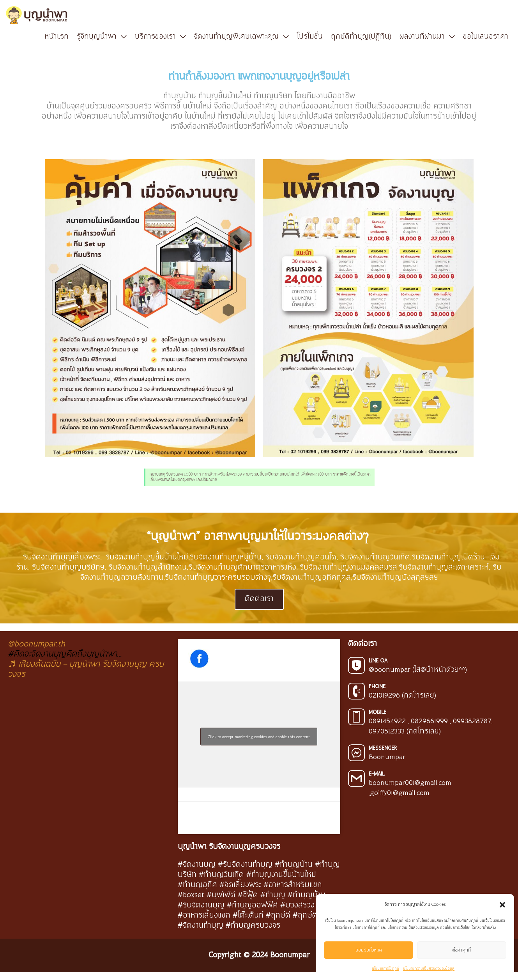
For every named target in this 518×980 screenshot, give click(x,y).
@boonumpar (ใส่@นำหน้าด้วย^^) (418, 670)
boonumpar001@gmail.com (410, 783)
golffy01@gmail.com (400, 793)
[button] (502, 905)
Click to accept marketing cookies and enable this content (259, 736)
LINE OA (378, 661)
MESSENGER (383, 748)
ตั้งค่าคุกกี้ (462, 950)
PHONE (377, 687)
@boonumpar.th (36, 644)
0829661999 (429, 721)
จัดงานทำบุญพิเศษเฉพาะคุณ (236, 37)
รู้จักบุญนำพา (97, 37)
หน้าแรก (57, 37)
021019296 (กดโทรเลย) (402, 696)
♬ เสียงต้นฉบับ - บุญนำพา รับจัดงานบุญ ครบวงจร (86, 669)
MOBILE (377, 712)
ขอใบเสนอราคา (486, 37)
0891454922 (387, 721)
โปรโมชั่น (310, 37)
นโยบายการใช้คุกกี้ (385, 969)
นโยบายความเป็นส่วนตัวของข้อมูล (429, 969)
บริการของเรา (155, 37)
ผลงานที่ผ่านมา (422, 37)
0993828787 (472, 721)
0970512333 (387, 731)
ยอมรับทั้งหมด (369, 950)
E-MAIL (377, 774)
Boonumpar (387, 757)
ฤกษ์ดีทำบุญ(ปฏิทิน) (361, 37)
